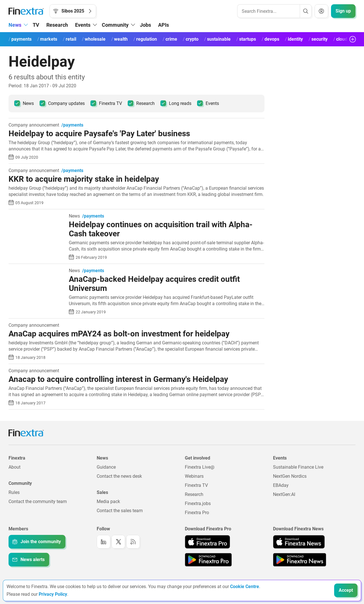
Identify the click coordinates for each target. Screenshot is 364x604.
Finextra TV (106, 103)
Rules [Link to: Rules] (14, 492)
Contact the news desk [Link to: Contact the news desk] (119, 476)
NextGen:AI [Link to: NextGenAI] (284, 494)
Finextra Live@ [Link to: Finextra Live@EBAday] (200, 467)
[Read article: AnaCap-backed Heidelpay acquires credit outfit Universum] (37, 271)
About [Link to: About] (15, 467)
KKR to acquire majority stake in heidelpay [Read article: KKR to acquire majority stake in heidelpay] (84, 179)
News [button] (15, 25)
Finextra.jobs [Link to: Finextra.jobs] (198, 503)
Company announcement (34, 125)
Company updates (62, 103)
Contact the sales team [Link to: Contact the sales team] (120, 511)
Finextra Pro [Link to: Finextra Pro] (197, 513)
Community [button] (115, 25)
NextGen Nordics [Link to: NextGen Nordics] (290, 476)
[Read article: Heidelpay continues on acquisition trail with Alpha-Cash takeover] (37, 217)
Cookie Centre (245, 587)
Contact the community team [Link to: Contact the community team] (38, 501)
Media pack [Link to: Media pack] (108, 501)
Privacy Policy (53, 594)
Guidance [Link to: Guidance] (106, 467)
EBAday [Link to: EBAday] (281, 485)
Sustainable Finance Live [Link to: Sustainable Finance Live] (298, 467)
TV (36, 25)
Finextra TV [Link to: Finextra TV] (196, 485)
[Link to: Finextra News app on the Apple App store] (299, 542)
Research (57, 25)
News (24, 103)
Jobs (145, 25)
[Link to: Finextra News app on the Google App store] (300, 560)
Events (208, 103)
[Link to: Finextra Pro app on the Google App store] (208, 560)
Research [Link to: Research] (194, 494)
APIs (164, 25)
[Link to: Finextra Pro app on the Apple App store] (207, 542)
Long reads (176, 103)
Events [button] (83, 25)
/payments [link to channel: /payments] (72, 125)
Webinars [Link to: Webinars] (194, 476)
